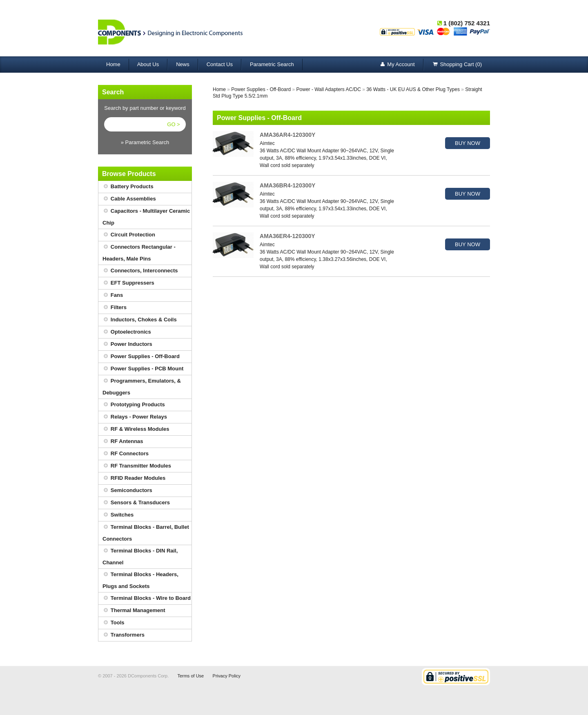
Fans (113, 295)
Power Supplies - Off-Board (141, 357)
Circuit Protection (129, 235)
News (183, 64)
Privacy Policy (227, 676)
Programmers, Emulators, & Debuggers (142, 385)
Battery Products (128, 187)
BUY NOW (468, 143)
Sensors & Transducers (136, 503)
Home (113, 64)
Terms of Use (190, 676)
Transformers (124, 635)
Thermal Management (134, 611)
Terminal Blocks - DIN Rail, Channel (140, 555)
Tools (114, 623)
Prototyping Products (134, 405)
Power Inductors (127, 344)
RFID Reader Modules (134, 478)
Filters (115, 308)
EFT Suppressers (128, 283)
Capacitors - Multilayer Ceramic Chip (146, 216)
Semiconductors (127, 491)
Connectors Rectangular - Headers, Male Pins (139, 252)
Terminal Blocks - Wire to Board (147, 598)
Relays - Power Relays (135, 417)
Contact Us (220, 64)
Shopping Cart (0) (457, 65)
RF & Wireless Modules (136, 429)
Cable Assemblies (129, 199)
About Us (148, 64)
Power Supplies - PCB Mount (143, 369)
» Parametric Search (145, 142)
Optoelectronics (127, 332)
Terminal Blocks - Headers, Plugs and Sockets (140, 579)
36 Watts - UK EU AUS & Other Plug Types (413, 89)
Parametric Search (272, 64)
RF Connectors (126, 454)
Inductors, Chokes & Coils (140, 320)
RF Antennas (123, 442)
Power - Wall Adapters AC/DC (329, 89)
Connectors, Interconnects (140, 271)
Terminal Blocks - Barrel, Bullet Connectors (146, 532)
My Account (397, 65)
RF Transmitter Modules (137, 466)
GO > (173, 124)
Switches (118, 515)
